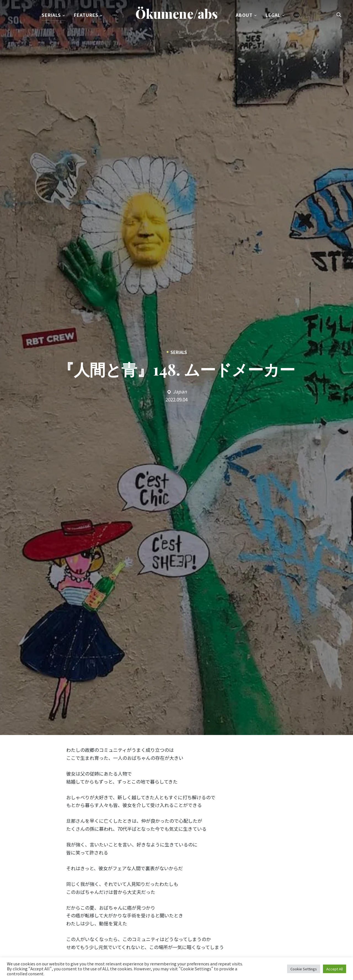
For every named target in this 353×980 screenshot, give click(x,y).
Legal (273, 15)
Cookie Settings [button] (304, 969)
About (244, 15)
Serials (51, 15)
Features (86, 15)
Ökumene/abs (177, 14)
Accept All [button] (335, 969)
